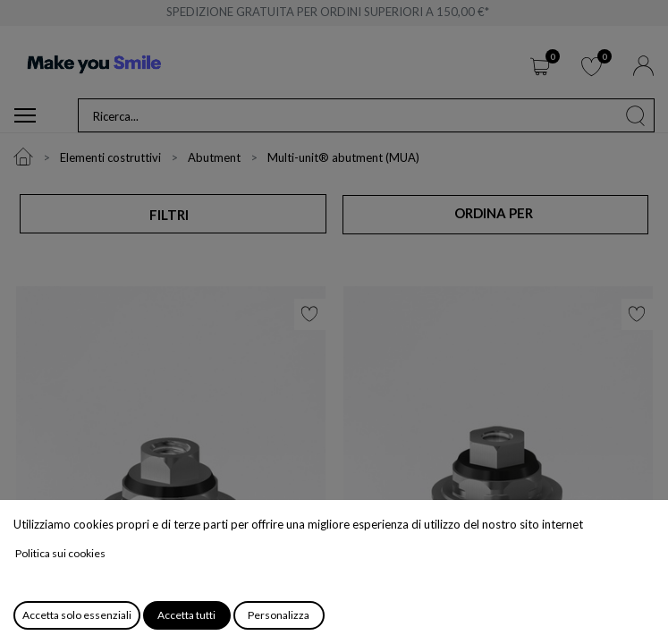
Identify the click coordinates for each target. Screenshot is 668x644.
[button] (495, 214)
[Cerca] (636, 115)
